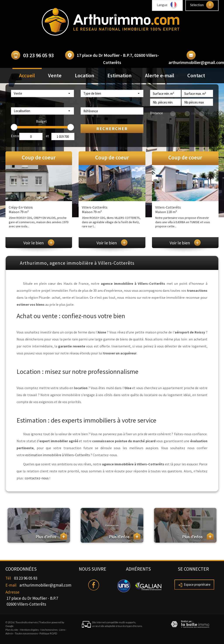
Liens (62, 630)
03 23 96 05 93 (38, 55)
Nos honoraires (49, 630)
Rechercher (112, 129)
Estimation (120, 75)
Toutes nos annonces (26, 633)
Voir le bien (39, 243)
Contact (196, 75)
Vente (55, 75)
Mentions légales (29, 630)
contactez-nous (37, 478)
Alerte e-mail (160, 75)
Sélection (197, 5)
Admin (9, 633)
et (47, 136)
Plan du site (12, 630)
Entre (15, 136)
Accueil (27, 75)
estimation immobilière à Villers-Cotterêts (58, 455)
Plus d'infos (51, 536)
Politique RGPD (48, 633)
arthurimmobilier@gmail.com (45, 585)
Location (85, 75)
